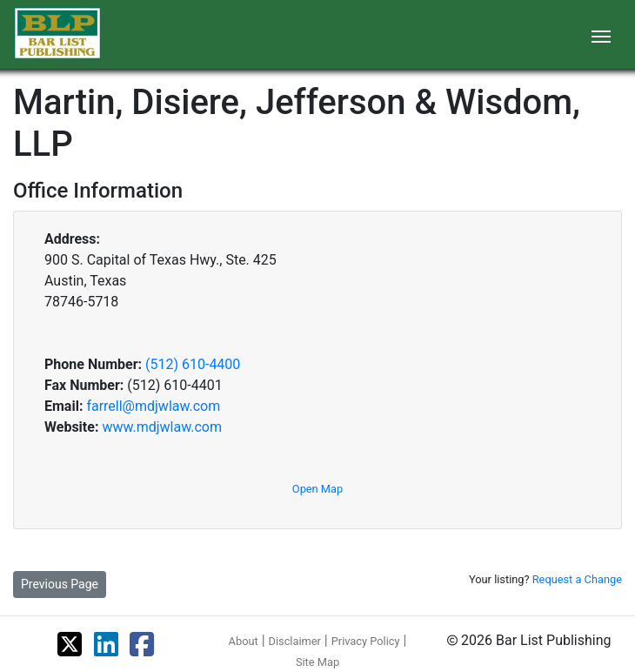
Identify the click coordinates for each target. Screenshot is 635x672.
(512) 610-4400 (193, 364)
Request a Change (577, 579)
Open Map (317, 489)
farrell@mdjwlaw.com (153, 406)
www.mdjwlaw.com (162, 427)
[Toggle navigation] (601, 35)
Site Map (317, 662)
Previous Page (60, 584)
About (244, 641)
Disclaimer (295, 641)
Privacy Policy (366, 641)
